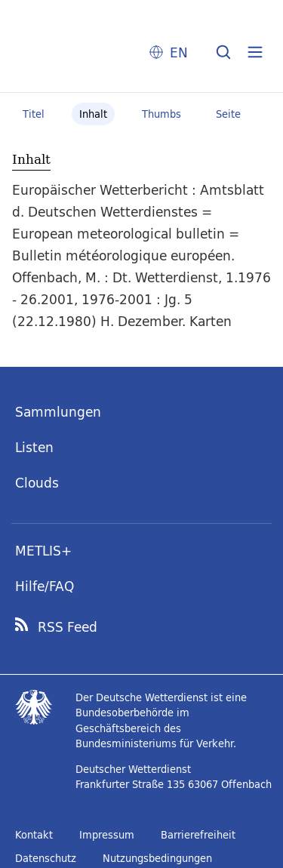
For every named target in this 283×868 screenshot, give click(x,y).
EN (179, 52)
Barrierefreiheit (198, 835)
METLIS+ (43, 551)
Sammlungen (58, 412)
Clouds (37, 483)
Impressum (107, 835)
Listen (34, 447)
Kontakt (34, 835)
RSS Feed (68, 627)
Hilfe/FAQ (45, 586)
